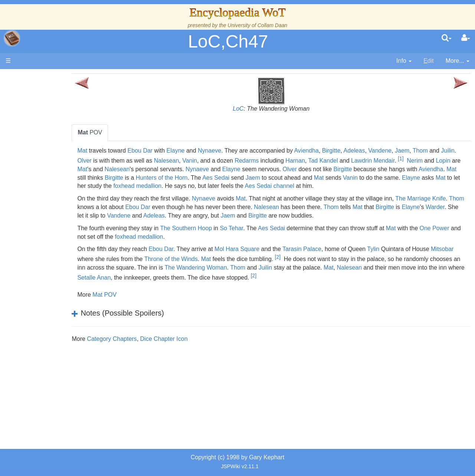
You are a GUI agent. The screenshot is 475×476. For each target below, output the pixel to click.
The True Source (57, 141)
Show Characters (58, 226)
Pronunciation (53, 327)
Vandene (415, 151)
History (45, 149)
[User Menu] (466, 38)
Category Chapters (147, 347)
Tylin (409, 257)
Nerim (131, 169)
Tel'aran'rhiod (53, 302)
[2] (338, 265)
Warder (184, 224)
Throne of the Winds (231, 268)
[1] (117, 167)
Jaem (438, 151)
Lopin (160, 169)
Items (42, 276)
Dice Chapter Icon (199, 347)
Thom (456, 151)
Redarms (311, 159)
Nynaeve (245, 151)
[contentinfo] (404, 61)
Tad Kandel (387, 159)
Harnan (359, 159)
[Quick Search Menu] (447, 38)
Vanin (253, 159)
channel (123, 194)
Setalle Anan (232, 286)
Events (44, 166)
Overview (63, 183)
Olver (148, 159)
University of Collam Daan (257, 25)
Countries (63, 192)
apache (12, 38)
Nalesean (230, 159)
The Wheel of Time (60, 132)
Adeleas (390, 151)
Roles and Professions (65, 251)
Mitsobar (124, 268)
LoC (256, 109)
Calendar (47, 158)
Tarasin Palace (338, 257)
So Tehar (267, 237)
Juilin (131, 159)
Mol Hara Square (273, 257)
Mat (118, 151)
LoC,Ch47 (228, 41)
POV (125, 132)
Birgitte (367, 151)
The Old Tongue (56, 200)
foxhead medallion (309, 186)
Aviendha (342, 151)
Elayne (211, 151)
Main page (34, 77)
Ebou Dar (176, 151)
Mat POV (140, 303)
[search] (447, 38)
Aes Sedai (356, 178)
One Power (128, 245)
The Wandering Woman (289, 276)
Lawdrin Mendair (437, 159)
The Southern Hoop (222, 237)
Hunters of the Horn (302, 178)
